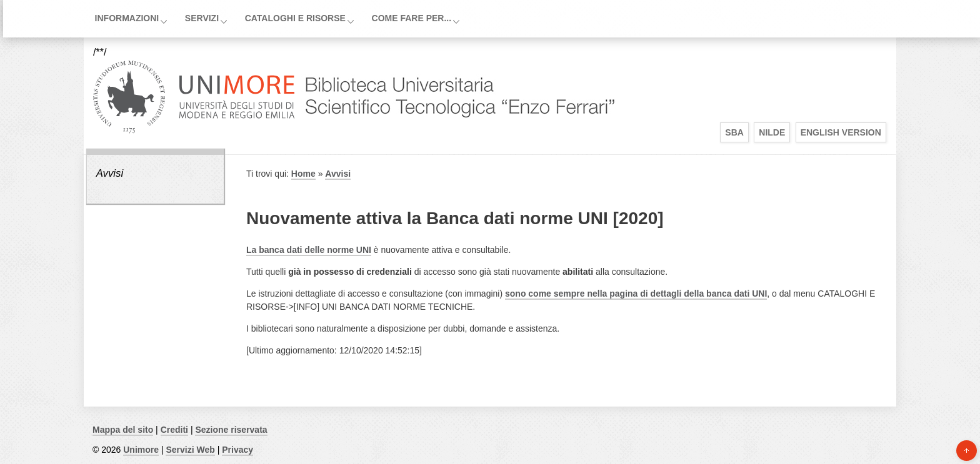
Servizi (202, 18)
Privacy (237, 450)
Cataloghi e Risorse (295, 18)
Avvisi (110, 173)
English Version (841, 132)
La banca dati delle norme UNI (309, 250)
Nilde (772, 132)
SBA (734, 132)
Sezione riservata (231, 430)
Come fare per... (412, 18)
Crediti (174, 430)
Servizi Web (190, 450)
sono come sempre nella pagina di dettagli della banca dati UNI (636, 294)
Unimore (141, 450)
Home (303, 174)
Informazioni (127, 18)
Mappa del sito (123, 430)
